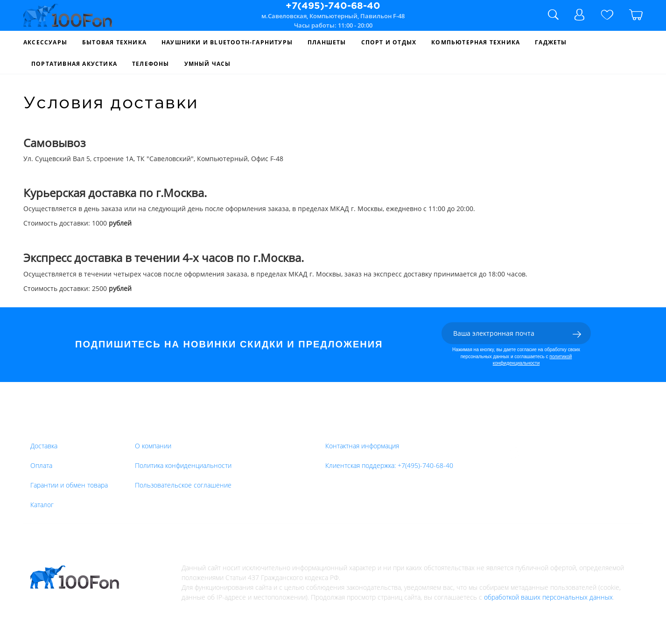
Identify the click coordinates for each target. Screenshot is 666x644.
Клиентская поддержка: (389, 465)
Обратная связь (357, 428)
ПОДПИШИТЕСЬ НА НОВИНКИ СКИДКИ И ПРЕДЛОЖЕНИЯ (229, 344)
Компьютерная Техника (476, 42)
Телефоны (151, 64)
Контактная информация (362, 446)
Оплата (41, 465)
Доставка (44, 446)
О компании (153, 446)
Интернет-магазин (172, 428)
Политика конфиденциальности (183, 465)
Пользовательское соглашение (183, 485)
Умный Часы (208, 64)
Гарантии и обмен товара (69, 485)
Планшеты (327, 42)
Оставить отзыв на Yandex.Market (582, 453)
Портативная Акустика (74, 64)
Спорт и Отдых (389, 42)
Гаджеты (551, 42)
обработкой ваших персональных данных (548, 597)
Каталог (42, 505)
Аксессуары (45, 42)
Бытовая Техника (114, 42)
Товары (45, 428)
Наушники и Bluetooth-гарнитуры (227, 42)
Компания (278, 428)
